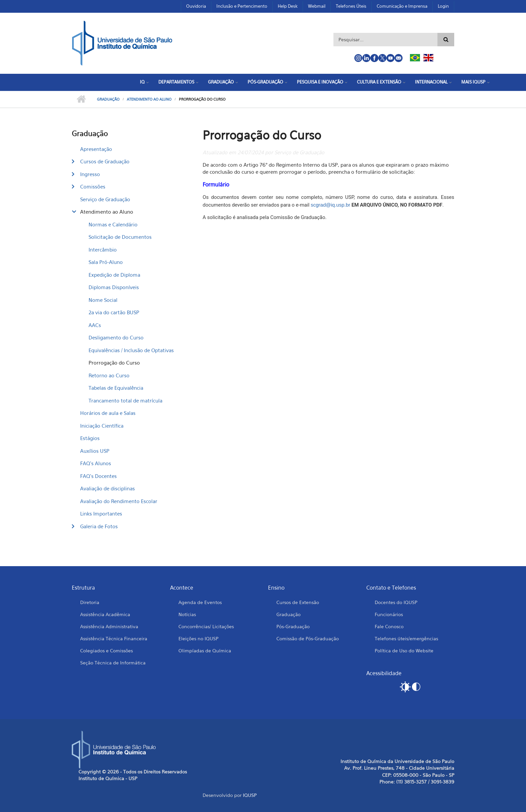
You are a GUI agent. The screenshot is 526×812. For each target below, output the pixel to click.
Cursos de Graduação (105, 161)
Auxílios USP (95, 451)
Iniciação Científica (102, 426)
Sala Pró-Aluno (106, 262)
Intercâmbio (103, 250)
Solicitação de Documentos (120, 237)
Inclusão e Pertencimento (242, 6)
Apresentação (96, 149)
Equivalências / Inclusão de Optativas (131, 350)
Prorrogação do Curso (114, 363)
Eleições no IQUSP (198, 638)
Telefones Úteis (351, 6)
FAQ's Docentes (98, 476)
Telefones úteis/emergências (406, 638)
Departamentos (176, 82)
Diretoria (90, 602)
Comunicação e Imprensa (402, 6)
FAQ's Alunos (96, 463)
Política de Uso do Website (404, 651)
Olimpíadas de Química (205, 651)
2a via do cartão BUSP (114, 312)
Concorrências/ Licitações (206, 626)
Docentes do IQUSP (396, 602)
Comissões (93, 186)
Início (81, 99)
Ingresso (90, 174)
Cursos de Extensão (298, 602)
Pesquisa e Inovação (320, 82)
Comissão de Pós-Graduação (308, 638)
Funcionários (389, 614)
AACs (95, 325)
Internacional (431, 82)
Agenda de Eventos (200, 602)
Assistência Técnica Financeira (114, 638)
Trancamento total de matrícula (125, 400)
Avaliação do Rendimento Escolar (119, 501)
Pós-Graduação (265, 82)
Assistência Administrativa (109, 626)
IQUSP (250, 795)
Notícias (187, 614)
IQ (142, 82)
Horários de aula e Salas (108, 413)
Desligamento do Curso (116, 337)
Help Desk (288, 6)
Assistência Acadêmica (105, 614)
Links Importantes (101, 513)
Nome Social (103, 300)
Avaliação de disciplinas (108, 488)
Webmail (317, 6)
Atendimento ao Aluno (149, 99)
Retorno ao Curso (109, 375)
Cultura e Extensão (379, 82)
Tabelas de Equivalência (116, 388)
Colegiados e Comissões (107, 651)
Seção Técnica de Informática (113, 663)
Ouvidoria (196, 6)
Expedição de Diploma (114, 275)
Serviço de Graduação (105, 199)
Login (443, 6)
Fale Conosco (389, 626)
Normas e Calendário (113, 224)
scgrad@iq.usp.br (330, 205)
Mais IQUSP (473, 82)
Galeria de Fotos (99, 526)
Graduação (221, 82)
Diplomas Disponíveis (114, 287)
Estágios (90, 438)
